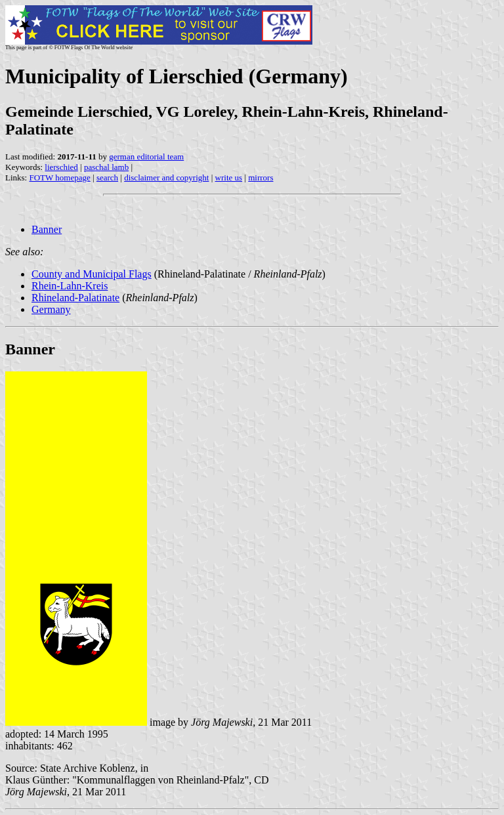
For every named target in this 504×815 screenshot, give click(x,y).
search (107, 178)
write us (229, 178)
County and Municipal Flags (92, 274)
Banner (47, 229)
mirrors (261, 178)
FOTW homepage (59, 178)
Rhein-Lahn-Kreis (70, 286)
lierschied (61, 167)
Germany (51, 309)
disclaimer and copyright (166, 178)
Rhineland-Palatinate (75, 298)
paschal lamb (106, 167)
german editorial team (146, 157)
